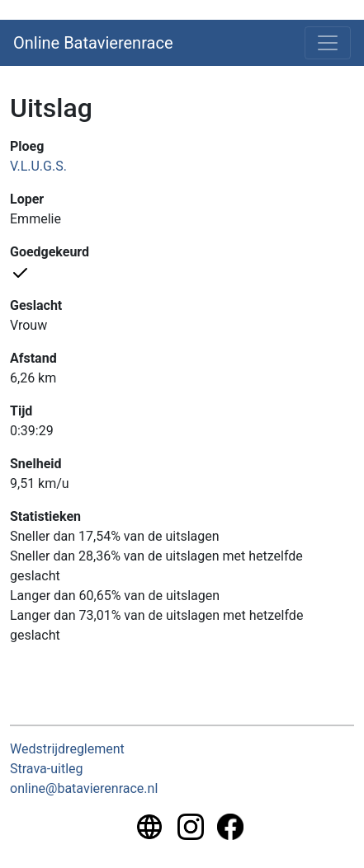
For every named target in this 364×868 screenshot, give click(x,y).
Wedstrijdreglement (67, 749)
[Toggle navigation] (328, 43)
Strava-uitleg (47, 769)
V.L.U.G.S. (38, 166)
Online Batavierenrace (93, 43)
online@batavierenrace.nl (84, 788)
